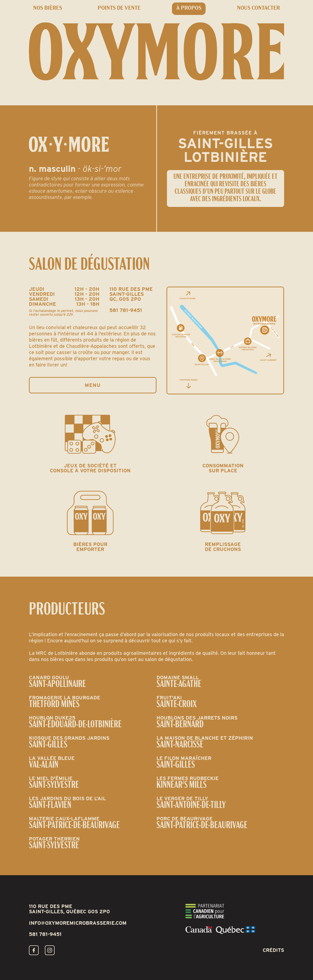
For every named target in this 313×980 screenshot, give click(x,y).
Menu (93, 385)
